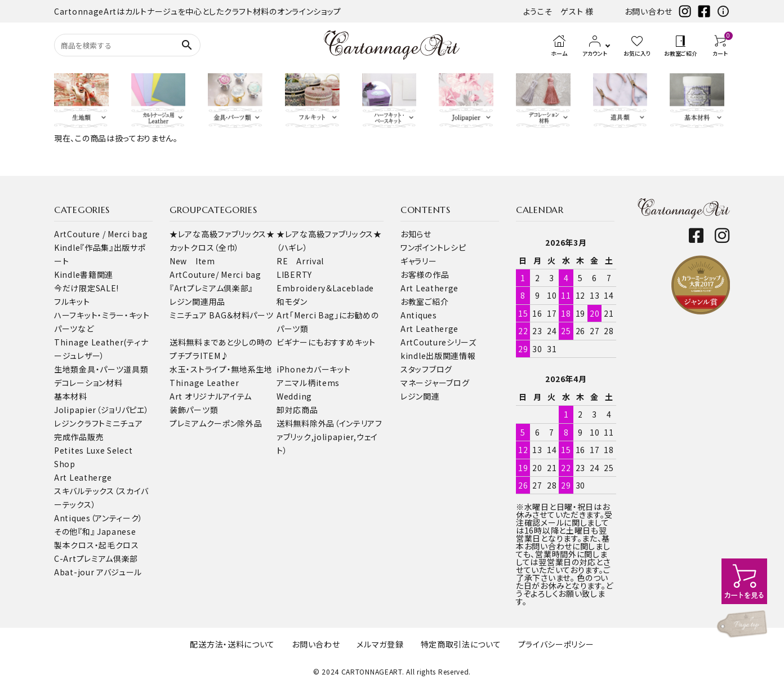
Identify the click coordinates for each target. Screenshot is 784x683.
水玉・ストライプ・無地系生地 (221, 369)
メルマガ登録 (380, 644)
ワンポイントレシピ (433, 247)
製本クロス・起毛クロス (97, 545)
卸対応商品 (297, 410)
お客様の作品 (425, 274)
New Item (192, 261)
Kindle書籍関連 (84, 274)
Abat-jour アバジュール (98, 572)
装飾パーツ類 (194, 410)
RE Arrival (300, 261)
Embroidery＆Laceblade (325, 288)
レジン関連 (420, 396)
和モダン (292, 301)
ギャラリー (419, 261)
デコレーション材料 (88, 383)
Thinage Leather (204, 383)
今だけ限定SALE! (86, 288)
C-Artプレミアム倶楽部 (96, 558)
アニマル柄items (308, 383)
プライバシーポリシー (556, 644)
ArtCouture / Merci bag (101, 234)
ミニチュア (124, 423)
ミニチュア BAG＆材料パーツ (222, 315)
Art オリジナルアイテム (211, 396)
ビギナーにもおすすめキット (326, 342)
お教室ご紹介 (424, 301)
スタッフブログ (426, 369)
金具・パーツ (101, 369)
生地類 (66, 369)
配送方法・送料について (232, 644)
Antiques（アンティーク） (99, 518)
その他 (66, 531)
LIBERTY (294, 274)
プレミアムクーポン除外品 (216, 423)
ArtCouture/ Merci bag (215, 274)
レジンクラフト (80, 423)
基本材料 (71, 396)
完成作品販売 (79, 437)
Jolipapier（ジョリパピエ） (102, 410)
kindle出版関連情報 (438, 356)
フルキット (72, 301)
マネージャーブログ (435, 383)
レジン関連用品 (197, 301)
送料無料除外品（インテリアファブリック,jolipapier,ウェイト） (329, 437)
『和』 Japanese (107, 531)
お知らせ (416, 234)
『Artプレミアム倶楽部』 (211, 288)
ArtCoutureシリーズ (438, 342)
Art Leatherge (83, 477)
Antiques (419, 315)
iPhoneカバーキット (313, 369)
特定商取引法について (461, 644)
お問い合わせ (649, 11)
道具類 (136, 369)
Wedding (294, 396)
